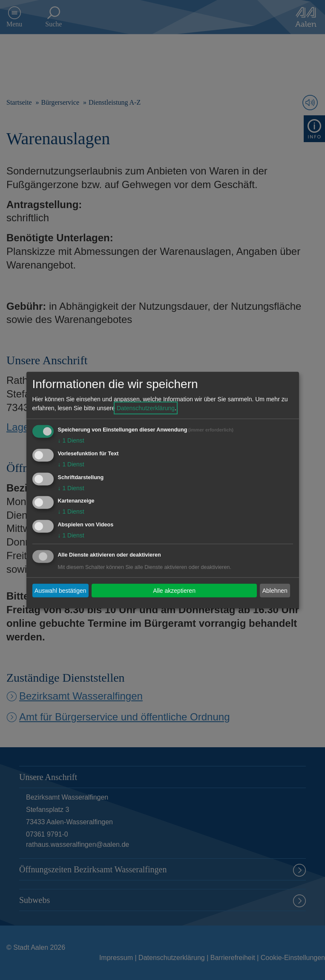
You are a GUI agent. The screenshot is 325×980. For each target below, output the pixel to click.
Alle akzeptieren (174, 590)
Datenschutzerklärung (146, 408)
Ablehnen (275, 590)
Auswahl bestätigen (60, 590)
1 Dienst (71, 440)
